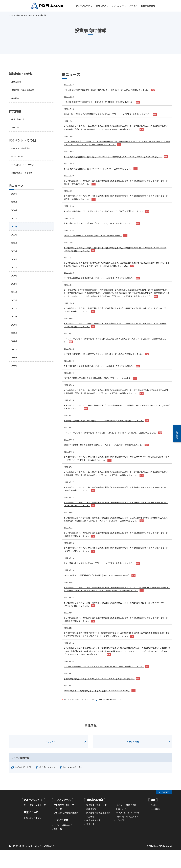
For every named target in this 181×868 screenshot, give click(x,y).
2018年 (15, 262)
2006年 (15, 362)
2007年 (15, 354)
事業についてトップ (33, 836)
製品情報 (177, 434)
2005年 (15, 370)
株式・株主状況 (18, 120)
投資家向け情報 (148, 6)
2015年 (15, 287)
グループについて (84, 6)
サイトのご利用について (46, 864)
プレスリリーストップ (64, 823)
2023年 (15, 220)
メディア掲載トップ (63, 844)
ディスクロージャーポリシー (24, 166)
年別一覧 (58, 827)
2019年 (15, 254)
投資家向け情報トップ (96, 823)
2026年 (15, 195)
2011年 (15, 320)
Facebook (155, 827)
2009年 (15, 337)
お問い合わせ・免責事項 (127, 835)
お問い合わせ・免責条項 (22, 174)
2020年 (15, 245)
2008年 (15, 345)
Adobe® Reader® (106, 718)
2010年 (15, 329)
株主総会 (15, 99)
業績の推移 (16, 82)
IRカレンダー (17, 157)
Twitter (154, 823)
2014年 (15, 295)
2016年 (15, 279)
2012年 (15, 312)
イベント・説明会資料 (21, 149)
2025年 (15, 204)
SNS (153, 818)
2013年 (15, 304)
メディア (133, 6)
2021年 (15, 237)
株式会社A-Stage (47, 785)
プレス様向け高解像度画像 (66, 831)
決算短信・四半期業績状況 (23, 90)
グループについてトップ (35, 823)
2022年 (15, 229)
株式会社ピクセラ (23, 785)
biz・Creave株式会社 (73, 785)
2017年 (15, 270)
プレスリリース (119, 6)
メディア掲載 (133, 760)
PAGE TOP (165, 810)
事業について (102, 6)
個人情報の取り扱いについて (22, 864)
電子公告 (15, 128)
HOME (11, 15)
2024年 (15, 212)
